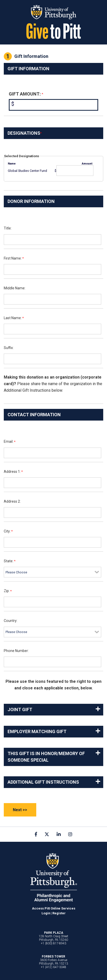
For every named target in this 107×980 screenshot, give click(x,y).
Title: (8, 228)
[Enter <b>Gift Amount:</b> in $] (53, 105)
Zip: (8, 591)
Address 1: (13, 472)
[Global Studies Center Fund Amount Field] (75, 171)
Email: (10, 441)
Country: (11, 621)
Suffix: (9, 348)
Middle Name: (15, 288)
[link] (36, 834)
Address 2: (12, 501)
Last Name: (14, 318)
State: (10, 561)
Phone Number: (16, 651)
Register (59, 913)
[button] (53, 710)
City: (8, 531)
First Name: (14, 258)
